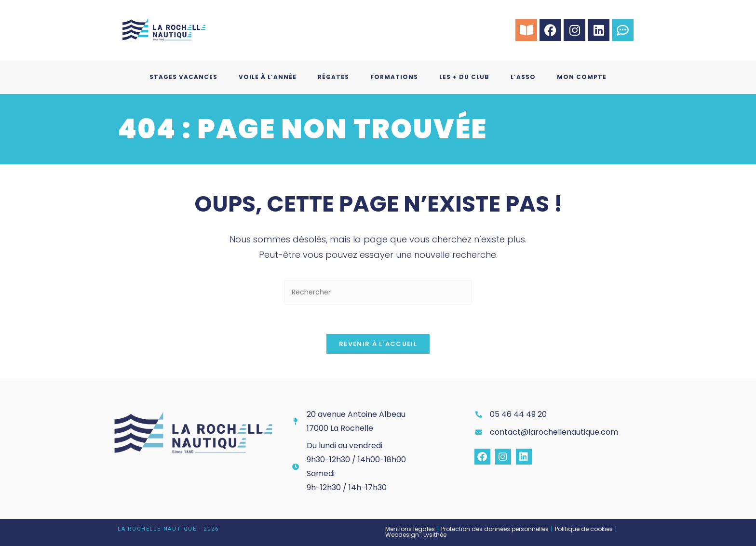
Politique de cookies (584, 529)
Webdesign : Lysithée (416, 535)
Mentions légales (410, 529)
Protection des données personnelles (495, 529)
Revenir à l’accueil (378, 344)
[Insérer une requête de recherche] (378, 292)
